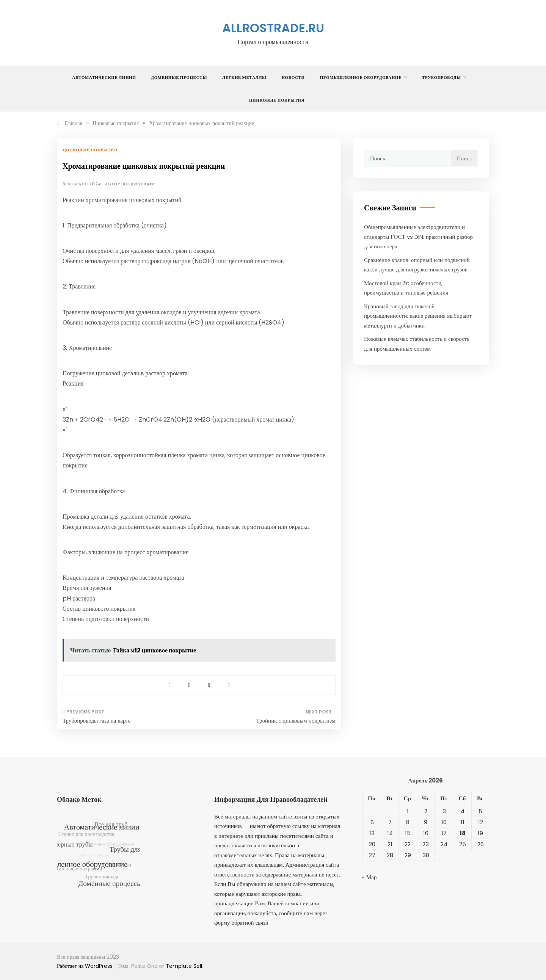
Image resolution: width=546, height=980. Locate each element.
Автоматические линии (104, 77)
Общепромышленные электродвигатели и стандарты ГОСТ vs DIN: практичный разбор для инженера (418, 237)
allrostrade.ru (273, 28)
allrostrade (139, 184)
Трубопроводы (444, 77)
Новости (293, 77)
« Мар (369, 877)
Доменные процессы (179, 77)
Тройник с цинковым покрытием (296, 720)
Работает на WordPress (86, 966)
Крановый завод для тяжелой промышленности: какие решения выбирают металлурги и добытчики (418, 316)
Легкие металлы (244, 77)
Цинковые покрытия (277, 100)
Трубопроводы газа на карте (96, 720)
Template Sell (184, 966)
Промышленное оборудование (363, 77)
